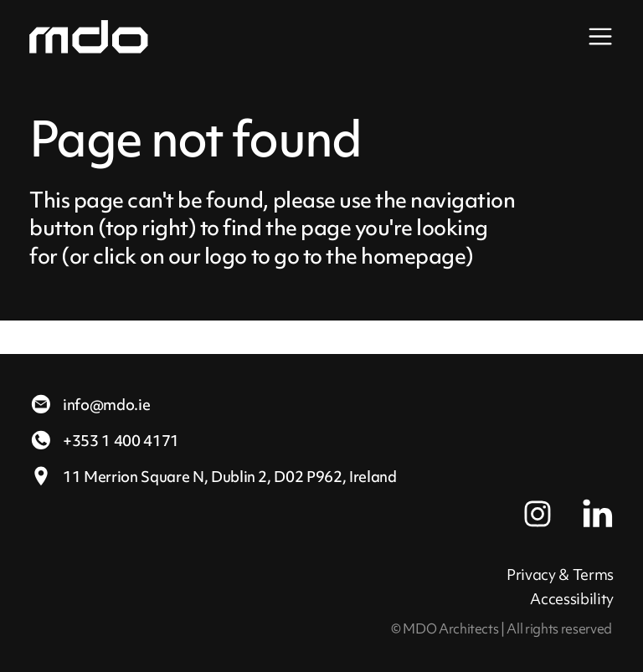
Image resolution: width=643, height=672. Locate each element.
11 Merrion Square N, (213, 477)
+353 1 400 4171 (104, 441)
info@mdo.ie (90, 405)
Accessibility (572, 599)
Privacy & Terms (560, 575)
